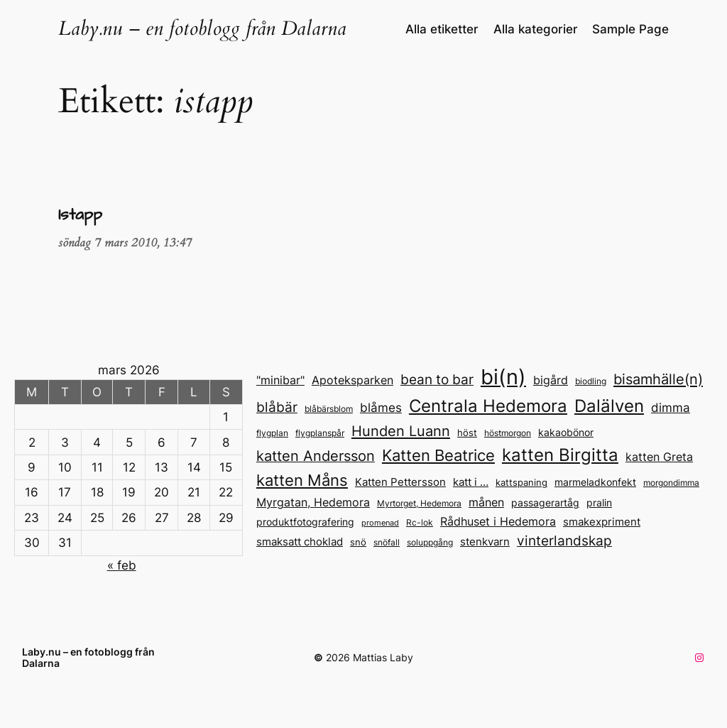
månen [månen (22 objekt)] (486, 502)
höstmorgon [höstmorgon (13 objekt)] (508, 433)
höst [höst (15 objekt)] (467, 433)
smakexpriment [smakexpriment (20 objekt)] (602, 522)
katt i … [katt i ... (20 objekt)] (471, 482)
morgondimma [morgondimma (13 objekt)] (671, 483)
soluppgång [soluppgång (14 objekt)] (430, 542)
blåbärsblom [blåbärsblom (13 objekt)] (329, 409)
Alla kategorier (536, 29)
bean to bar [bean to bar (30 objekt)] (437, 380)
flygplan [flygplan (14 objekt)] (272, 433)
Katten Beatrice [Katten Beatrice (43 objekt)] (438, 455)
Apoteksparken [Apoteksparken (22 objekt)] (352, 380)
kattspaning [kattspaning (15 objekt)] (521, 483)
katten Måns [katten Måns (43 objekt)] (302, 480)
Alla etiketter (442, 29)
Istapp (80, 215)
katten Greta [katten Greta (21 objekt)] (659, 457)
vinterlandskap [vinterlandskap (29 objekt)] (564, 540)
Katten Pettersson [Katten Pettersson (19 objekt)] (400, 482)
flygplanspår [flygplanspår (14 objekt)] (320, 433)
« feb (122, 565)
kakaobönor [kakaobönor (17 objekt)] (566, 433)
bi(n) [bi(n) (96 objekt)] (503, 377)
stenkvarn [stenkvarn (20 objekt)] (485, 542)
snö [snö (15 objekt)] (358, 542)
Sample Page (630, 29)
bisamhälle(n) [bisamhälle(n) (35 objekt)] (658, 379)
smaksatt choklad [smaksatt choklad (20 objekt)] (300, 542)
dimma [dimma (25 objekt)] (671, 408)
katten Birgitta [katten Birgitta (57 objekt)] (560, 455)
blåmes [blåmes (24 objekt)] (381, 408)
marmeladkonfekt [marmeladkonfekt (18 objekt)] (595, 482)
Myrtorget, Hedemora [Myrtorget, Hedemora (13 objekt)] (419, 504)
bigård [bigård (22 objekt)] (551, 380)
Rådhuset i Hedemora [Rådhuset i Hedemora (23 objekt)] (498, 521)
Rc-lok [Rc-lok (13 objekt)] (420, 523)
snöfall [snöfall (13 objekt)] (387, 543)
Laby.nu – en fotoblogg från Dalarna (202, 29)
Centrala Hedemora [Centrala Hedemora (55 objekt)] (488, 406)
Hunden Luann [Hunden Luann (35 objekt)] (401, 431)
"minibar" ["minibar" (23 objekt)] (280, 380)
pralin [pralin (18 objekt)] (599, 502)
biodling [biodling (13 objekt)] (591, 381)
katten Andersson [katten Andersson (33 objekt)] (316, 456)
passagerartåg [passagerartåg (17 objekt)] (545, 503)
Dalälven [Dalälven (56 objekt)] (609, 406)
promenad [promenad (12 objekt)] (380, 523)
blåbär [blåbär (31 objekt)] (277, 407)
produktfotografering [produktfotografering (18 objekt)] (305, 522)
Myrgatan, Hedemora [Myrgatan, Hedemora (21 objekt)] (313, 502)
